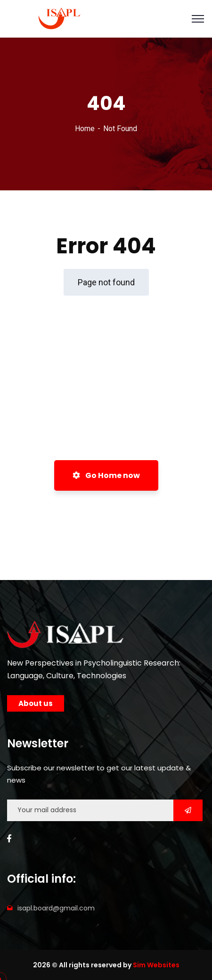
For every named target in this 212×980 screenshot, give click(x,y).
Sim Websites (156, 965)
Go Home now (106, 475)
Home (85, 129)
